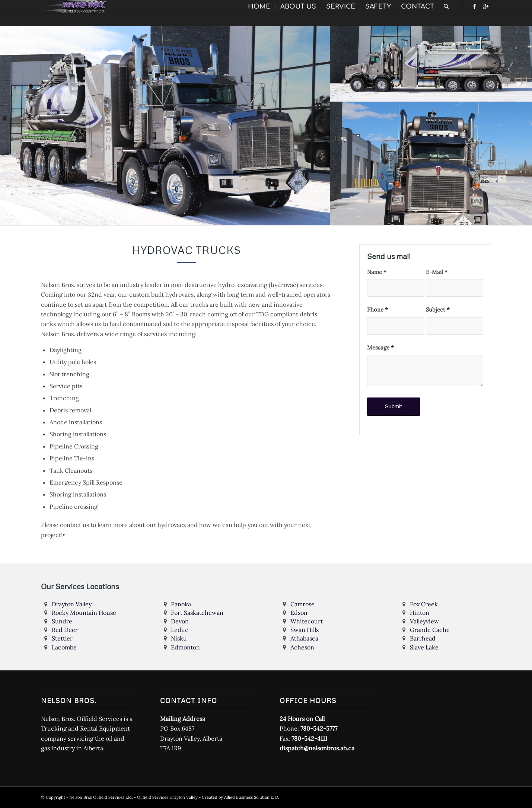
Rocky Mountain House (84, 613)
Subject (438, 309)
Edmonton (185, 647)
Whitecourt (307, 621)
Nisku (179, 638)
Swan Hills (305, 630)
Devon (180, 621)
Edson (299, 613)
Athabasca (304, 638)
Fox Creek (424, 604)
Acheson (302, 647)
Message (380, 347)
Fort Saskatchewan (197, 613)
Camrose (302, 604)
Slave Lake (424, 647)
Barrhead (423, 638)
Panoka (181, 604)
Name (377, 272)
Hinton (420, 613)
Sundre (62, 621)
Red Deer (65, 630)
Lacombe (64, 647)
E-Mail (437, 272)
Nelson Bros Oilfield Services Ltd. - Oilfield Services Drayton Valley (133, 797)
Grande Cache (430, 630)
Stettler (62, 638)
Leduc (180, 630)
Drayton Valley (72, 604)
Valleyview (424, 621)
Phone (378, 309)
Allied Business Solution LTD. (252, 797)
